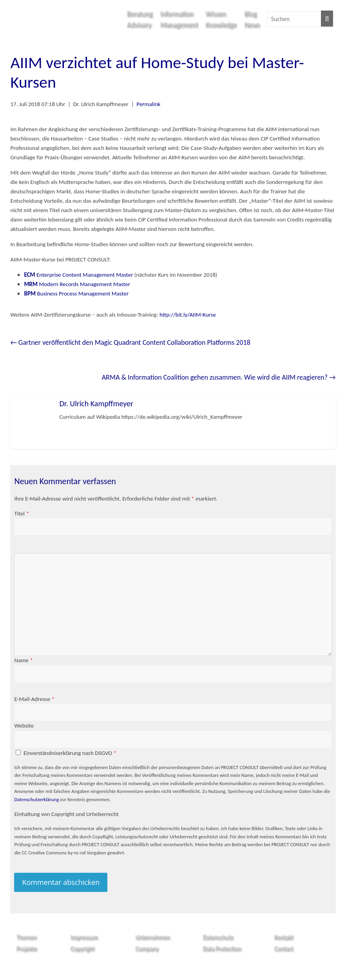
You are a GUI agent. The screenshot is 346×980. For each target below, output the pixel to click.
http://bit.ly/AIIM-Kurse (188, 315)
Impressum (84, 937)
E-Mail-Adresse (34, 699)
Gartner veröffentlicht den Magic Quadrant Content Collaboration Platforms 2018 (130, 342)
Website (24, 726)
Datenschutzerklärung (36, 799)
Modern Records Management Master (77, 284)
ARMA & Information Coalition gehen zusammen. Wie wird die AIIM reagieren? (219, 377)
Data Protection (222, 948)
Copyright (82, 948)
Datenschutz (218, 937)
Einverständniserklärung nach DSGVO (70, 753)
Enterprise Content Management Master (79, 275)
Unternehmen (152, 937)
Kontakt (284, 937)
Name (23, 660)
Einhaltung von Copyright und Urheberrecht (66, 814)
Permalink (148, 104)
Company (147, 948)
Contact (284, 948)
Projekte (26, 948)
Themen (26, 937)
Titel (21, 513)
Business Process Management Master (76, 294)
